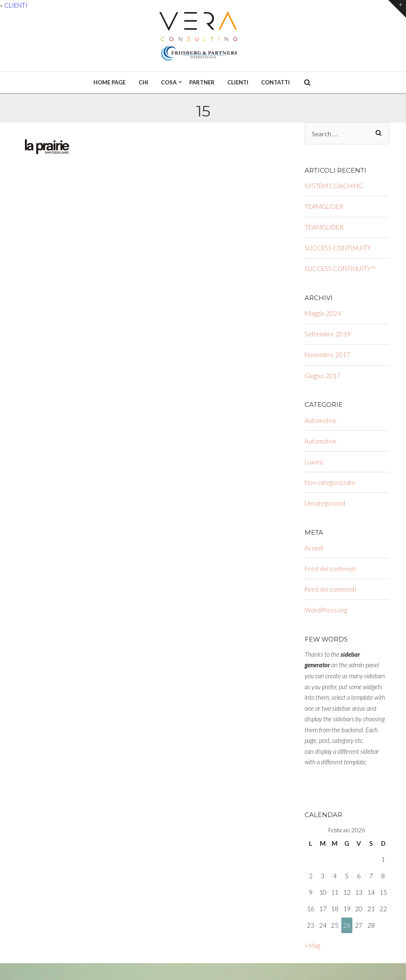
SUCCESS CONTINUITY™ (340, 268)
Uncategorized (325, 503)
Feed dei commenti (330, 589)
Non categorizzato (330, 482)
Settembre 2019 (328, 334)
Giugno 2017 (323, 376)
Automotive (321, 420)
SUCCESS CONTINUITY (338, 248)
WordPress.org (326, 610)
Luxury (314, 462)
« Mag (312, 945)
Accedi (314, 548)
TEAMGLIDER (324, 206)
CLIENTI (16, 5)
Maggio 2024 (323, 313)
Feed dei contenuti (330, 569)
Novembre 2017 (327, 355)
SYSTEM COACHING (334, 186)
